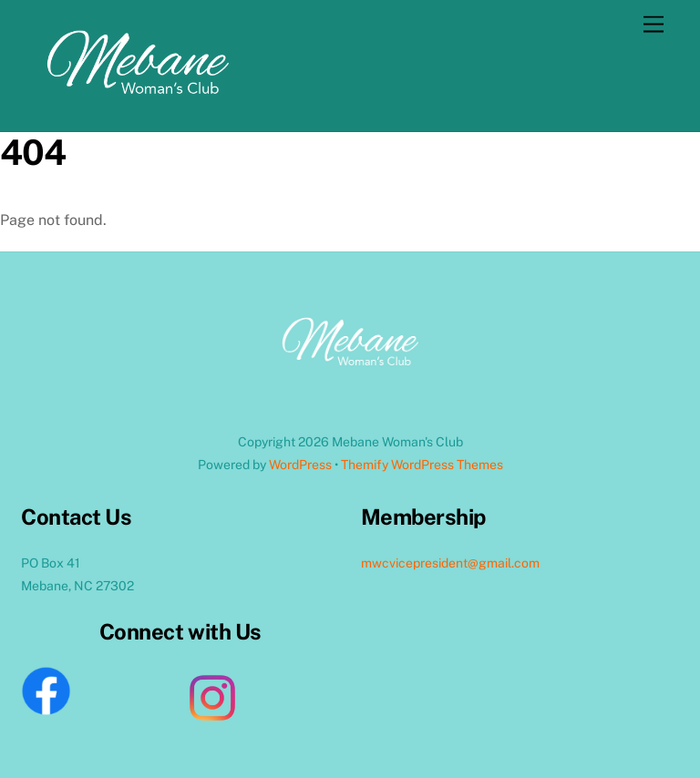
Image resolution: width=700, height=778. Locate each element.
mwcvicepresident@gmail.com (450, 563)
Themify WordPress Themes (422, 465)
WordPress (300, 465)
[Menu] (654, 25)
